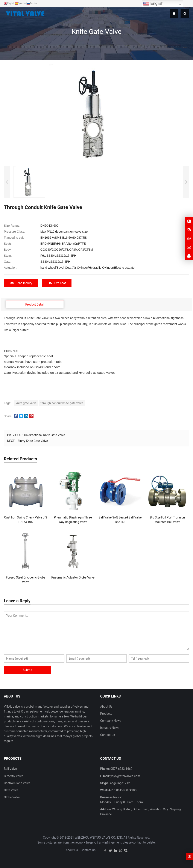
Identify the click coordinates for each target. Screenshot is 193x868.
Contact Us (108, 735)
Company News (111, 721)
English (153, 4)
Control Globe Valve (17, 783)
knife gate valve (26, 403)
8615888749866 (127, 790)
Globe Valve (12, 797)
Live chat (57, 283)
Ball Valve (10, 769)
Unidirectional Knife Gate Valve (45, 435)
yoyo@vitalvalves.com (125, 776)
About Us (106, 706)
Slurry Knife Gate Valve (33, 441)
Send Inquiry (21, 283)
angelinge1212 (119, 783)
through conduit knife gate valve (62, 403)
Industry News (110, 728)
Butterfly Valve (14, 776)
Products (106, 714)
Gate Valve (11, 790)
